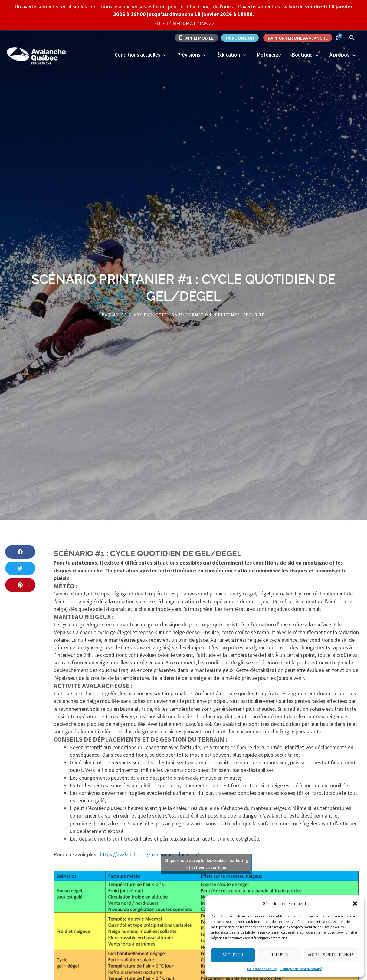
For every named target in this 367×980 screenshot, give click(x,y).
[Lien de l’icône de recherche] (352, 38)
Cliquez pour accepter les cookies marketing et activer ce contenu (206, 864)
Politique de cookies (262, 969)
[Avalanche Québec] (36, 55)
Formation (199, 315)
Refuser (280, 955)
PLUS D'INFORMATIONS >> (184, 23)
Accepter (233, 955)
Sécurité (254, 315)
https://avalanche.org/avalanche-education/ (149, 854)
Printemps (228, 315)
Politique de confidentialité (301, 969)
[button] (355, 903)
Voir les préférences (331, 955)
